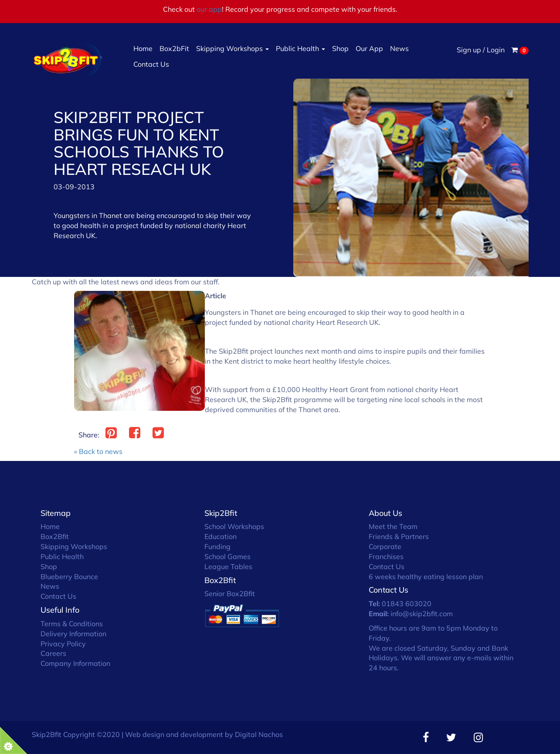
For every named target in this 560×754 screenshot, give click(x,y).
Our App (369, 48)
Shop (340, 48)
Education (221, 536)
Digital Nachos (259, 734)
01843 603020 (407, 604)
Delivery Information (73, 634)
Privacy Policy (63, 644)
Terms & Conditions (72, 624)
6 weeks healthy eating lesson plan (426, 577)
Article (216, 296)
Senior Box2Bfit (230, 594)
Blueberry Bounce (69, 577)
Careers (53, 653)
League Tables (228, 566)
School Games (227, 556)
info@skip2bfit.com (422, 614)
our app (209, 9)
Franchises (386, 556)
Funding (217, 546)
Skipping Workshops (232, 48)
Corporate (385, 546)
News (399, 48)
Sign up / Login (481, 50)
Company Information (75, 663)
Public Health (300, 48)
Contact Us (151, 64)
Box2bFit (174, 48)
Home (143, 48)
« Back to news (98, 451)
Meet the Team (393, 526)
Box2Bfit (55, 536)
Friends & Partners (399, 536)
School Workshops (234, 526)
